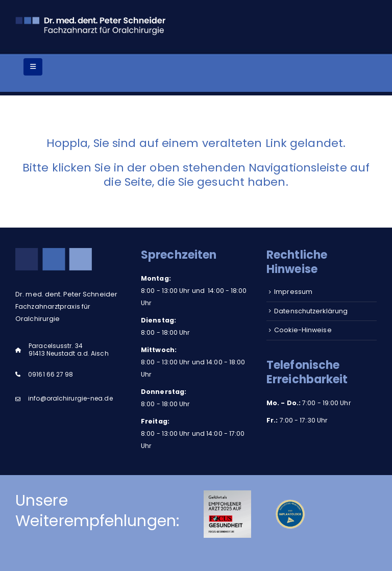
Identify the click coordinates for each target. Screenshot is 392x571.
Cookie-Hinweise (303, 330)
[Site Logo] (92, 25)
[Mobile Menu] (33, 67)
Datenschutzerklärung (311, 311)
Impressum (293, 292)
